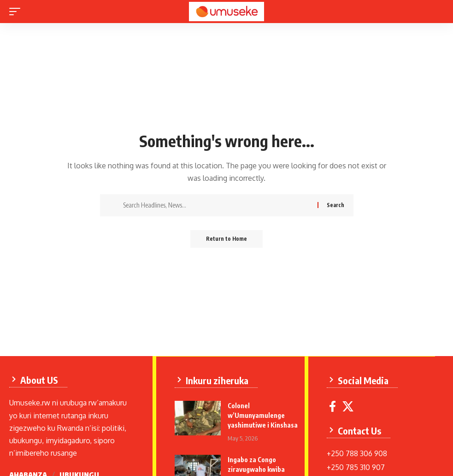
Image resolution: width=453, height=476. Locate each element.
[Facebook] (333, 406)
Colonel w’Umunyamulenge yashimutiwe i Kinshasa (264, 415)
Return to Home (226, 239)
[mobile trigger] (17, 12)
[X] (349, 406)
